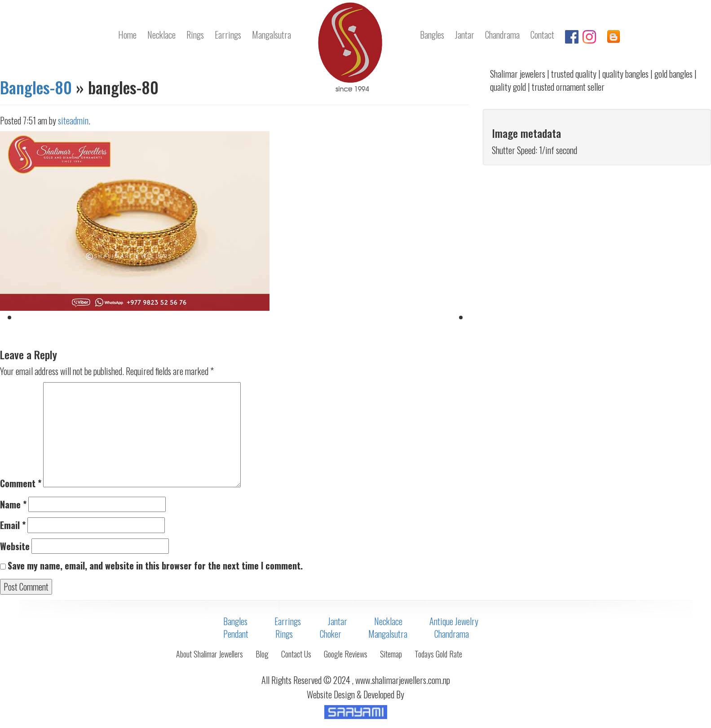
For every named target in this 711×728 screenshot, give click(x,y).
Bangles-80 (36, 87)
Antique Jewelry (454, 621)
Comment (21, 483)
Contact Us (296, 654)
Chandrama (502, 35)
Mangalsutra (272, 35)
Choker (331, 634)
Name (13, 505)
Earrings (228, 35)
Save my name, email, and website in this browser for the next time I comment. (155, 566)
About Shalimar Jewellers (210, 654)
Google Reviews (346, 654)
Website (15, 546)
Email (13, 525)
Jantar (465, 35)
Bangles (432, 35)
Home (127, 35)
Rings (195, 35)
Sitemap (391, 654)
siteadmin (73, 120)
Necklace (161, 35)
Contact (542, 35)
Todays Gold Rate (438, 654)
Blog (262, 654)
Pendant (236, 634)
